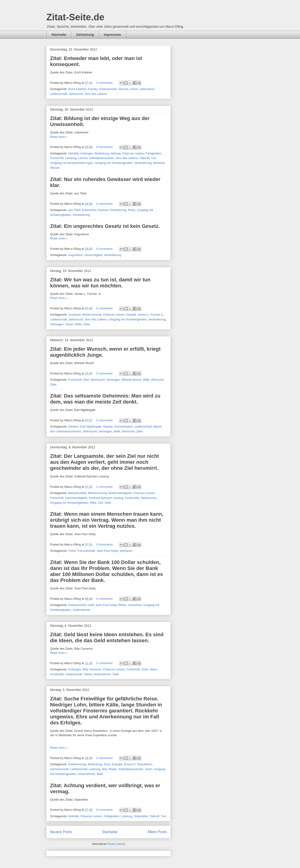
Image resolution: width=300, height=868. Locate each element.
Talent (88, 674)
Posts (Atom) (117, 844)
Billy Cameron (92, 669)
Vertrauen (126, 551)
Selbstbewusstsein (102, 158)
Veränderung (143, 163)
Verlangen (57, 324)
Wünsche (157, 380)
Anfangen (87, 153)
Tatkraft (145, 158)
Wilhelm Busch (131, 380)
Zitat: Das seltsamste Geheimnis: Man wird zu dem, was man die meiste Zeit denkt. (105, 399)
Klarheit (103, 210)
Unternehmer (81, 610)
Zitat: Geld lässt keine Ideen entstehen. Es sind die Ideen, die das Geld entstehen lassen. (107, 637)
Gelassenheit (108, 89)
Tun (154, 158)
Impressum (112, 35)
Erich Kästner (77, 89)
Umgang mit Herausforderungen (72, 163)
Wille (78, 324)
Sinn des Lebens (96, 94)
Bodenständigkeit (120, 493)
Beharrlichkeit (77, 493)
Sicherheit (135, 605)
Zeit (100, 503)
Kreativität (57, 674)
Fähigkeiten (153, 153)
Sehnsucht (76, 94)
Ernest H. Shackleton (138, 764)
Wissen (55, 168)
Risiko (122, 605)
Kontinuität (132, 498)
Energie (117, 764)
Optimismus (148, 498)
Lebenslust (147, 89)
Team (149, 769)
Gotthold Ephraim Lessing (106, 498)
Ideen (153, 669)
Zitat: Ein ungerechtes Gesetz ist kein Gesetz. (105, 226)
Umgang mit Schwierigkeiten (114, 163)
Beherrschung (92, 315)
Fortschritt (57, 158)
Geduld (131, 315)
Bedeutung (102, 153)
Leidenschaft (59, 94)
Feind (72, 551)
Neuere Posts (61, 832)
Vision (69, 324)
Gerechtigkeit (94, 255)
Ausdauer (74, 315)
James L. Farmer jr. (150, 315)
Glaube (108, 426)
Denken (73, 426)
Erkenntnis (89, 210)
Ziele (87, 324)
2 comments (104, 487)
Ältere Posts (157, 832)
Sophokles (141, 816)
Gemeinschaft (59, 769)
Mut (105, 769)
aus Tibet (74, 210)
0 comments (104, 83)
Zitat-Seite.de (75, 17)
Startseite (59, 35)
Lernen (83, 158)
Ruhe (132, 210)
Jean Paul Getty (107, 551)
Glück (134, 89)
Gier (86, 380)
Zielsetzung (85, 35)
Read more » (59, 137)
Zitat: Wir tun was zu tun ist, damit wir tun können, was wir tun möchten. (100, 283)
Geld (91, 605)
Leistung (71, 158)
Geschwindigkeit (76, 498)
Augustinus (75, 255)
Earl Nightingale (91, 426)
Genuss (123, 89)
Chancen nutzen (133, 153)
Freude (92, 89)
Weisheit (159, 163)
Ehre (107, 764)
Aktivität (73, 153)
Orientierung (118, 210)
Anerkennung (77, 764)
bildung (116, 153)
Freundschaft (86, 551)
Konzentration (124, 426)
